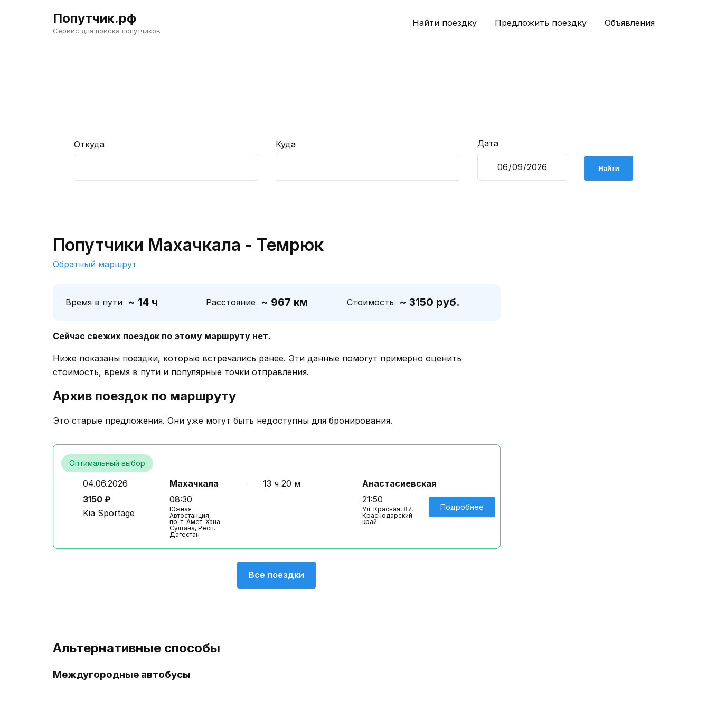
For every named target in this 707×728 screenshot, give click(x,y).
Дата (488, 143)
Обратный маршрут (95, 264)
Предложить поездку (541, 23)
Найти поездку (445, 23)
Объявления (630, 23)
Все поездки (276, 575)
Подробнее (462, 507)
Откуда (89, 144)
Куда (286, 144)
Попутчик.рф (95, 18)
